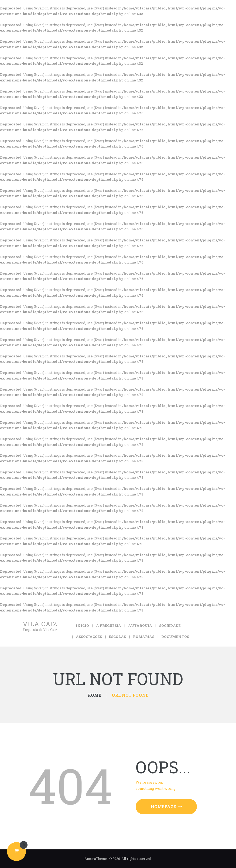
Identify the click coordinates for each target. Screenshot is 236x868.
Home (94, 695)
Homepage (163, 807)
